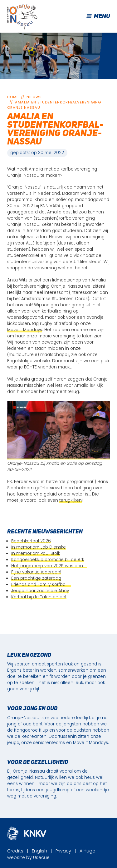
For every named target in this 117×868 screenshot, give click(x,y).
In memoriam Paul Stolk (36, 553)
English (39, 851)
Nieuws (34, 97)
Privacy (63, 851)
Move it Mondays (25, 330)
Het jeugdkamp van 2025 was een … (49, 566)
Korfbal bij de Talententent (39, 597)
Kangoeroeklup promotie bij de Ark (48, 560)
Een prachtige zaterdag (36, 578)
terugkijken (71, 500)
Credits (15, 851)
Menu (98, 16)
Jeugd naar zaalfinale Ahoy (40, 591)
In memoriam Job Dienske (39, 547)
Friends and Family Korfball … (41, 585)
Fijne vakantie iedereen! (36, 572)
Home (13, 97)
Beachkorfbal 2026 (31, 541)
